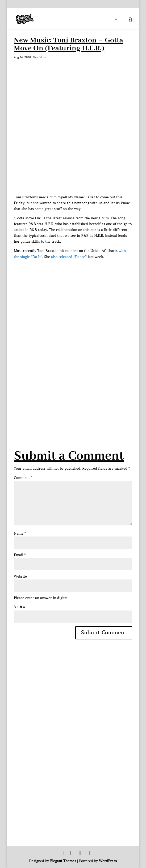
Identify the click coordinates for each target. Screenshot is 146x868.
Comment (23, 478)
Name (20, 533)
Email (20, 555)
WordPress (108, 861)
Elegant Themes (63, 861)
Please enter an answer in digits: (41, 598)
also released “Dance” (69, 257)
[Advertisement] (80, 386)
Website (20, 576)
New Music (40, 57)
